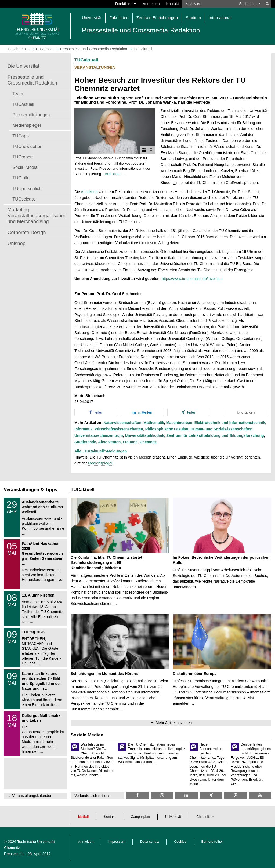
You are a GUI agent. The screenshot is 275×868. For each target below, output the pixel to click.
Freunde (130, 442)
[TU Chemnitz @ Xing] (211, 795)
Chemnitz (148, 442)
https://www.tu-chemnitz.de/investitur (192, 279)
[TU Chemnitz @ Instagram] (162, 795)
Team (18, 94)
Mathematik (154, 423)
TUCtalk (20, 178)
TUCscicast (24, 199)
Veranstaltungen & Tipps (30, 490)
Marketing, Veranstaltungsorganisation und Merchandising (37, 216)
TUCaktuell (23, 104)
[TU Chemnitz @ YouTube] (260, 795)
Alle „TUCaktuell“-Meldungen (101, 451)
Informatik (84, 429)
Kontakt (173, 4)
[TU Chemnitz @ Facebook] (137, 795)
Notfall (83, 817)
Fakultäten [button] (119, 18)
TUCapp (21, 136)
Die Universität (23, 66)
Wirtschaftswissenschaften (119, 429)
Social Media (25, 167)
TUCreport (23, 157)
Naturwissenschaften (122, 423)
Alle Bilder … (115, 174)
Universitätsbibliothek (144, 435)
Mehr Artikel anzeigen (174, 723)
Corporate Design (27, 233)
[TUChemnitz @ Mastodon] (236, 795)
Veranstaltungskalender (32, 796)
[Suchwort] (209, 4)
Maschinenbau (179, 423)
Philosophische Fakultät (167, 429)
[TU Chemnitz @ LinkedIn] (186, 795)
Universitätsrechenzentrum (99, 435)
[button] (115, 131)
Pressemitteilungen (31, 115)
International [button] (220, 18)
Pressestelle (14, 854)
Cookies (180, 842)
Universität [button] (92, 18)
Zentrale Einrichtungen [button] (157, 18)
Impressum (117, 842)
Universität (173, 817)
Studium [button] (193, 18)
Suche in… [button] (250, 4)
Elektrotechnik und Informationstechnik (230, 423)
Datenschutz (150, 842)
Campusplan (140, 817)
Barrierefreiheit (213, 842)
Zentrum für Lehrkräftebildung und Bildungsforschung (215, 435)
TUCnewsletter (27, 146)
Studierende (85, 442)
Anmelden (151, 4)
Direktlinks (126, 4)
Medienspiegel (27, 125)
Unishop (17, 244)
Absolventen (109, 442)
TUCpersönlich (27, 188)
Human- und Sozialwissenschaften (221, 429)
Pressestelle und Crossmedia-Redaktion (32, 80)
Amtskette (89, 192)
